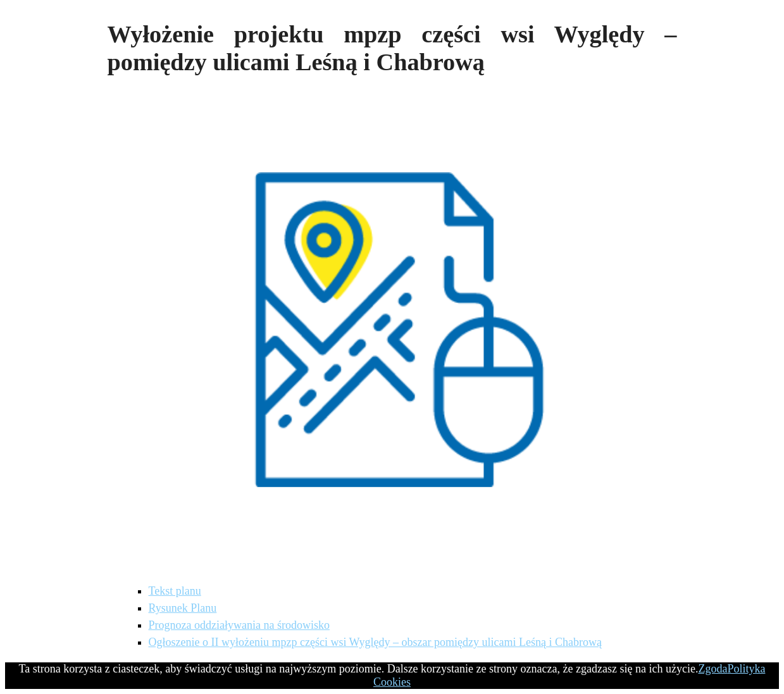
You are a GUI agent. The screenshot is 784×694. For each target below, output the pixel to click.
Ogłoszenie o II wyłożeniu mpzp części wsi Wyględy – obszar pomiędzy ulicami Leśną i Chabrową (375, 642)
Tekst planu (175, 591)
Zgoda (712, 669)
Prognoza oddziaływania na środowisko (239, 625)
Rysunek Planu (183, 608)
